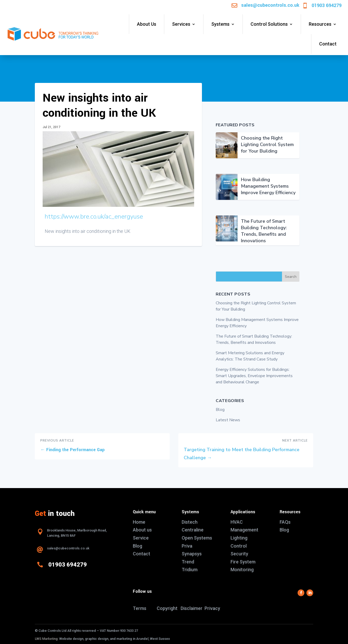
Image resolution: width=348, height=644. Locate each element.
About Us (147, 24)
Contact (328, 44)
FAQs (285, 522)
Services (181, 24)
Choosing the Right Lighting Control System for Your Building (267, 144)
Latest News (228, 420)
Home (139, 522)
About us (142, 530)
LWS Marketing (46, 639)
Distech (190, 522)
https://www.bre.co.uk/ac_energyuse (94, 216)
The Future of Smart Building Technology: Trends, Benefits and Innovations (264, 231)
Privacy (212, 608)
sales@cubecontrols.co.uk (270, 5)
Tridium (190, 570)
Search (291, 277)
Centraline (193, 530)
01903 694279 (327, 5)
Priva (187, 546)
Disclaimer (192, 608)
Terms (140, 608)
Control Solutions (269, 24)
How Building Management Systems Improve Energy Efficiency (268, 186)
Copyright (167, 608)
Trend (188, 562)
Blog (220, 410)
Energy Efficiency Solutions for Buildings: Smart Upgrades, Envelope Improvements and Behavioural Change (254, 376)
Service (141, 538)
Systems (220, 24)
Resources (320, 24)
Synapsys (192, 554)
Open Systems (197, 538)
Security (239, 554)
